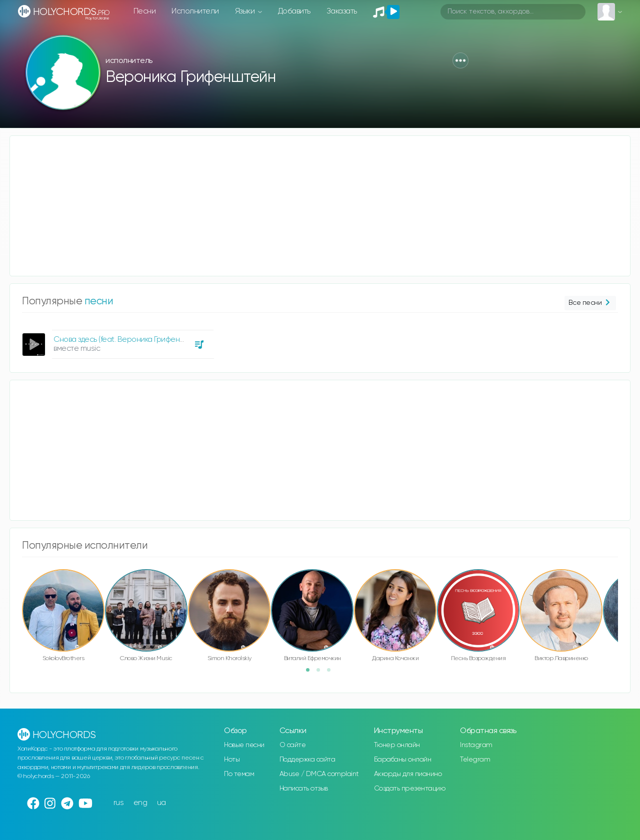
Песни (145, 11)
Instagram (476, 745)
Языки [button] (246, 11)
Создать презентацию (410, 789)
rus (119, 803)
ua (161, 803)
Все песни (590, 303)
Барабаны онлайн (403, 760)
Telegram (475, 760)
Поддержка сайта (307, 760)
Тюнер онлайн (397, 745)
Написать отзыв (304, 789)
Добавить (294, 11)
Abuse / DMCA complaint (319, 774)
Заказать (342, 11)
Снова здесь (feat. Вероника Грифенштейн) (129, 340)
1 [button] (311, 673)
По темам (239, 774)
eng (140, 803)
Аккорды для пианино (408, 774)
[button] (460, 60)
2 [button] (321, 673)
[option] (116, 341)
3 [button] (332, 673)
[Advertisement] (310, 206)
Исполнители (195, 11)
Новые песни (244, 745)
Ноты (232, 760)
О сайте (293, 745)
